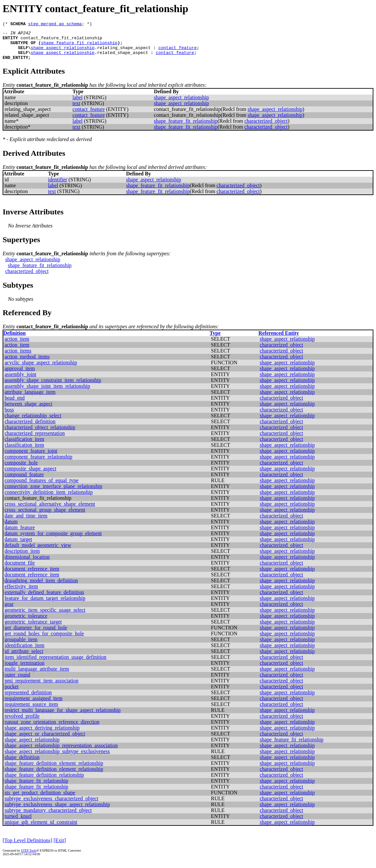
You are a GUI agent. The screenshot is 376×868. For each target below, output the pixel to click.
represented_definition (28, 699)
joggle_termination (25, 670)
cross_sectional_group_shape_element (45, 517)
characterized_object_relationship (40, 434)
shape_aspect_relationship (63, 52)
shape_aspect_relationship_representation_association (61, 752)
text (76, 110)
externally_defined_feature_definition (44, 599)
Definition (14, 340)
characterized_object (266, 128)
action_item (17, 346)
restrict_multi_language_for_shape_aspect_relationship (63, 717)
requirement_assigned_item (34, 705)
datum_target (18, 546)
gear (9, 611)
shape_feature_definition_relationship (44, 782)
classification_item (24, 446)
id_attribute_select (24, 658)
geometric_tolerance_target (33, 629)
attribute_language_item (30, 399)
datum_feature (20, 534)
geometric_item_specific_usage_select (45, 617)
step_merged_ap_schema (55, 25)
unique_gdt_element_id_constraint (41, 829)
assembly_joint (20, 381)
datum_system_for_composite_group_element (53, 540)
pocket (12, 693)
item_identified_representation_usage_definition (55, 664)
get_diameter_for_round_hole (36, 634)
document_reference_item (32, 576)
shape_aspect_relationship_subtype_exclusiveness (57, 758)
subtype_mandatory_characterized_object (48, 817)
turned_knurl (18, 823)
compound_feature (24, 481)
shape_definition (22, 764)
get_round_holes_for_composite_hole (44, 640)
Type (215, 340)
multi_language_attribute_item (37, 676)
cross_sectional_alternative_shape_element (50, 511)
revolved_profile (22, 723)
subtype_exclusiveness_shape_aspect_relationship (57, 811)
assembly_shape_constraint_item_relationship (53, 387)
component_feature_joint (31, 458)
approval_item (20, 375)
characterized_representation (35, 440)
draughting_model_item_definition (41, 587)
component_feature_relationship (38, 464)
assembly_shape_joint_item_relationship (47, 393)
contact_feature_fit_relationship (62, 41)
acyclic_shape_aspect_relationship (41, 369)
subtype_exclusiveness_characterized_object (51, 805)
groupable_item (21, 646)
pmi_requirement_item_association (42, 687)
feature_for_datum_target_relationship (45, 605)
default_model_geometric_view (38, 552)
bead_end (15, 405)
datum (11, 528)
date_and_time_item (26, 523)
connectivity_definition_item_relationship (49, 499)
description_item (22, 558)
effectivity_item (21, 593)
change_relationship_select (33, 422)
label (77, 104)
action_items (18, 358)
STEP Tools (29, 857)
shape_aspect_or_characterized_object (45, 741)
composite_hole (21, 470)
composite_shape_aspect (30, 475)
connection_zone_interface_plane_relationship (54, 493)
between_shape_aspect (28, 411)
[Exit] (60, 847)
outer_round (17, 682)
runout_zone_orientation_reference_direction (52, 729)
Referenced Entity (279, 340)
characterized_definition (30, 428)
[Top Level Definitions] (27, 847)
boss (9, 416)
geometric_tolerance (26, 623)
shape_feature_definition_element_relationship (54, 770)
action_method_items (27, 363)
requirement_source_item (31, 711)
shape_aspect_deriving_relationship (42, 735)
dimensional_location (27, 564)
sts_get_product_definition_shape (40, 799)
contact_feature (178, 52)
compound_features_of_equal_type (42, 487)
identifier (58, 186)
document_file (20, 570)
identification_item (25, 652)
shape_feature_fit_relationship (79, 46)
